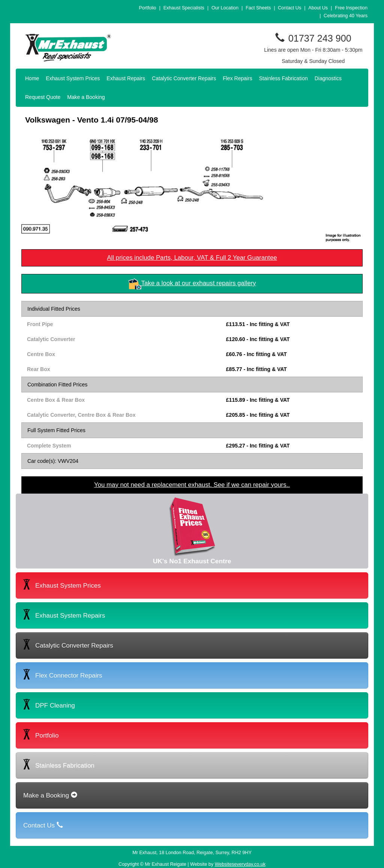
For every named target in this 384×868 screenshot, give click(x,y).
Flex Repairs (238, 78)
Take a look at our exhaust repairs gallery (199, 283)
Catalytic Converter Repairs (184, 78)
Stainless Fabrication (283, 78)
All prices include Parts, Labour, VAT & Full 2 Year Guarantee (192, 258)
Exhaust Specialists (184, 8)
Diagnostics (328, 78)
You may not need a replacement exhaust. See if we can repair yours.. (192, 485)
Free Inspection (351, 8)
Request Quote (43, 97)
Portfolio (147, 8)
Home (32, 78)
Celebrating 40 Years (346, 16)
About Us (318, 8)
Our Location (225, 8)
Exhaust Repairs (126, 78)
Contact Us (289, 8)
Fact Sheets (258, 8)
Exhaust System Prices (73, 78)
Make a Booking (86, 97)
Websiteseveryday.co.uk (240, 864)
